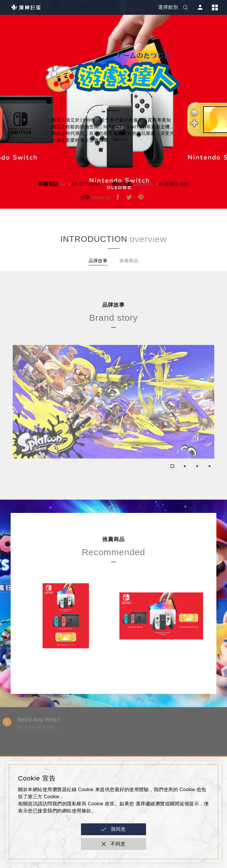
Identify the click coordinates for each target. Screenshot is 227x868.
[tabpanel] (113, 422)
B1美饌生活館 (174, 184)
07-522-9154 (86, 184)
